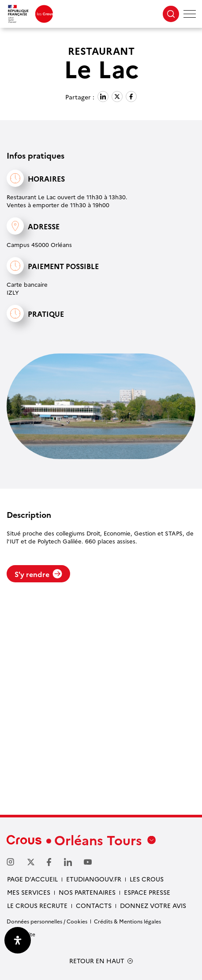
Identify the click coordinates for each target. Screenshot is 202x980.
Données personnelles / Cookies (47, 921)
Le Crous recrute (37, 905)
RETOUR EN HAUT (97, 961)
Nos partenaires (87, 892)
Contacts (94, 905)
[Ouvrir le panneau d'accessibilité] (18, 940)
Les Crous (147, 879)
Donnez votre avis (153, 905)
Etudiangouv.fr (94, 879)
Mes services (29, 892)
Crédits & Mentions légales (127, 921)
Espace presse (147, 892)
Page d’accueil (32, 879)
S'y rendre (38, 574)
